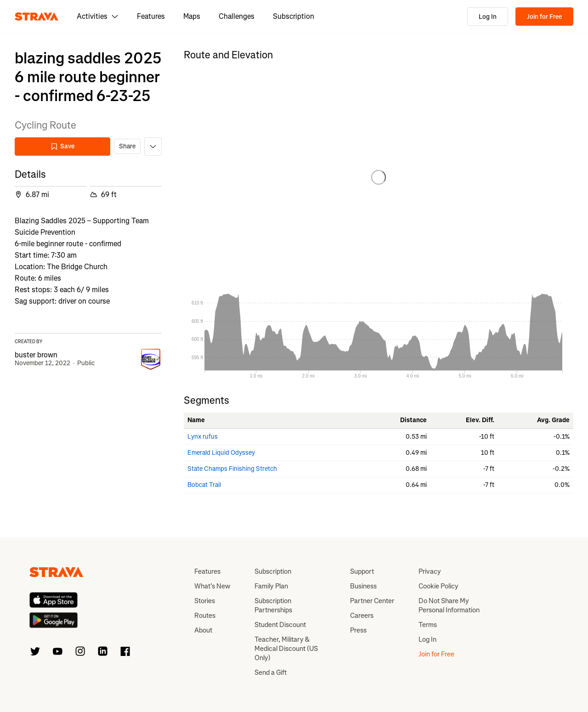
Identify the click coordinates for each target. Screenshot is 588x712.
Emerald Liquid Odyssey (221, 453)
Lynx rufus (203, 437)
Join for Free (544, 17)
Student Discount (280, 625)
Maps (192, 16)
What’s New (212, 586)
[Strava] (37, 17)
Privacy (430, 571)
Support (362, 571)
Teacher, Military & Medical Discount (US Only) (286, 649)
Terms (428, 625)
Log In (488, 17)
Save (62, 146)
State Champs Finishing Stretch (232, 469)
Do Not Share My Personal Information (449, 605)
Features (151, 16)
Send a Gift (271, 672)
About (203, 630)
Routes (205, 616)
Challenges (237, 16)
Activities (98, 16)
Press (358, 630)
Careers (362, 616)
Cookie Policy (438, 586)
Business (363, 586)
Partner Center (372, 601)
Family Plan (271, 586)
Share (127, 146)
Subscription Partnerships (273, 605)
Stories (205, 601)
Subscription (294, 16)
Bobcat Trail (204, 485)
